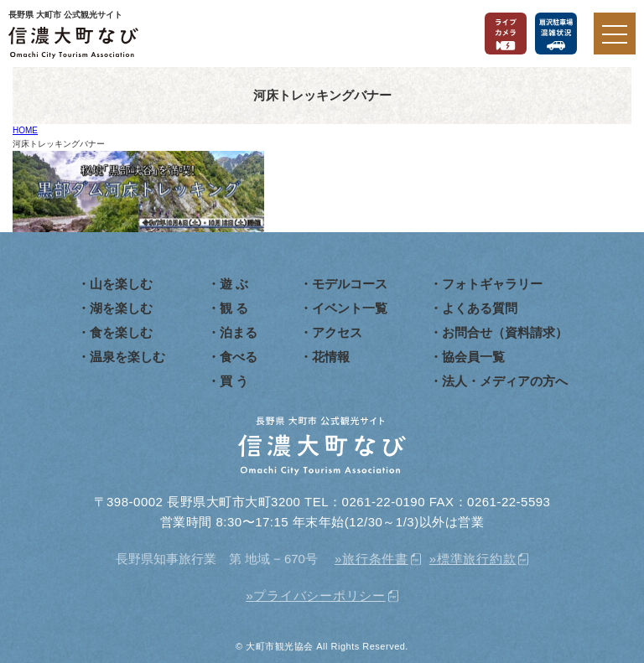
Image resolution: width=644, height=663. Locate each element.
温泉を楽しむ (127, 357)
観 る (234, 308)
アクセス (337, 332)
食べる (239, 357)
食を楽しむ (121, 332)
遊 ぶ (234, 284)
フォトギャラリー (492, 284)
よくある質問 (480, 308)
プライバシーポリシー (319, 596)
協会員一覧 (473, 357)
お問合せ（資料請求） (505, 332)
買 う (234, 381)
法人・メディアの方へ (505, 381)
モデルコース (350, 284)
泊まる (239, 332)
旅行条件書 (375, 559)
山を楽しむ (121, 284)
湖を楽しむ (121, 308)
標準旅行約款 (477, 559)
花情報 (331, 357)
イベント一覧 (350, 308)
